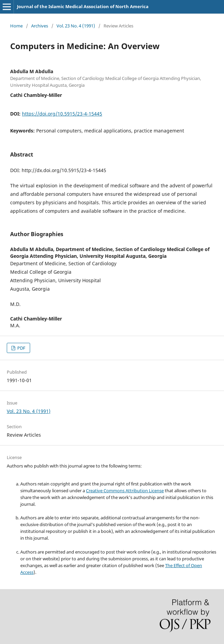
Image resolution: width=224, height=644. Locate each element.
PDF (21, 348)
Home (16, 26)
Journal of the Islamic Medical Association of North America (83, 6)
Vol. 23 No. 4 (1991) (76, 26)
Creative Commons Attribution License (125, 491)
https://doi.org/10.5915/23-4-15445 (62, 114)
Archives (40, 26)
